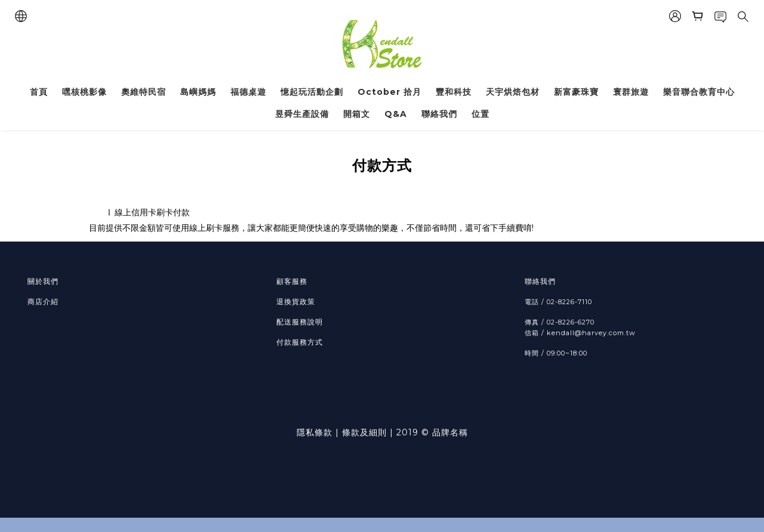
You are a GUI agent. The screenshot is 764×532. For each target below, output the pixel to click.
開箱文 (357, 114)
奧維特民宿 (144, 92)
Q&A (396, 114)
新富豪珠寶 (576, 92)
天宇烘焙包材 (513, 92)
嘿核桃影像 (84, 92)
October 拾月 (389, 92)
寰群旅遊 (631, 92)
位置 (480, 114)
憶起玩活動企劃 (312, 92)
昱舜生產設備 (302, 114)
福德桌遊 (248, 92)
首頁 (39, 92)
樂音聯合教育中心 (699, 92)
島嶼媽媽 (198, 92)
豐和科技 (454, 92)
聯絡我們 (439, 114)
